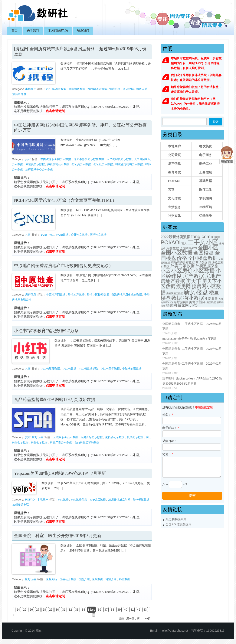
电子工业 (206, 164)
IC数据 (216, 237)
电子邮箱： (171, 428)
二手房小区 (203, 242)
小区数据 (204, 270)
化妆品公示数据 (115, 437)
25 (25, 610)
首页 (14, 31)
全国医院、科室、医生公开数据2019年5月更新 (58, 536)
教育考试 (174, 172)
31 (64, 610)
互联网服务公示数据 (66, 437)
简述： (168, 454)
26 (31, 610)
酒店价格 (115, 89)
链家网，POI (188, 305)
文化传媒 (174, 198)
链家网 (172, 305)
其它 (28, 159)
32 (70, 610)
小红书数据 (69, 369)
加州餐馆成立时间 (119, 500)
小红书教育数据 (50, 369)
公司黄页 (174, 155)
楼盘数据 (171, 298)
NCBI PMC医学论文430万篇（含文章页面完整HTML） (65, 200)
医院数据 (98, 579)
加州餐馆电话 (21, 505)
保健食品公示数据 (92, 437)
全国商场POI (188, 248)
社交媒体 (174, 216)
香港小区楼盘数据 (98, 295)
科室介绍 (111, 579)
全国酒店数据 (77, 89)
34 (83, 610)
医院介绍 (84, 579)
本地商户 (31, 89)
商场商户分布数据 (183, 262)
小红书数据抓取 (88, 369)
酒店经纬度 (19, 94)
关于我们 (33, 31)
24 (18, 610)
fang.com (201, 237)
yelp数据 (63, 500)
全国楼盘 (204, 253)
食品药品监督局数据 (87, 442)
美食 (192, 302)
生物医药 (206, 207)
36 (99, 610)
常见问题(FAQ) (58, 31)
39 (119, 610)
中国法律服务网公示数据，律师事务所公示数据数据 (72, 159)
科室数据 (125, 579)
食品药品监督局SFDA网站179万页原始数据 (55, 399)
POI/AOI (30, 500)
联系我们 (83, 31)
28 (44, 610)
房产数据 (193, 276)
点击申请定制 (55, 111)
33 (77, 610)
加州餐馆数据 (141, 500)
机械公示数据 (135, 437)
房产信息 (31, 295)
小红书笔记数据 (132, 369)
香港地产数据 (76, 295)
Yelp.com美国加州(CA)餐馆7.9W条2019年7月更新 (60, 473)
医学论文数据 (98, 235)
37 (106, 610)
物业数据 (193, 298)
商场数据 (201, 262)
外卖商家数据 (183, 266)
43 (145, 610)
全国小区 (208, 248)
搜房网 (183, 286)
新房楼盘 (196, 292)
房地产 (213, 276)
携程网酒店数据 (97, 89)
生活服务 (174, 207)
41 (132, 610)
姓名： (168, 415)
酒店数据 (128, 89)
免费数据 (173, 248)
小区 (165, 271)
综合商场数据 (179, 302)
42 (139, 610)
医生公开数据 (68, 579)
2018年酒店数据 (56, 89)
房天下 (194, 281)
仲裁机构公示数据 (58, 164)
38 (112, 610)
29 (51, 610)
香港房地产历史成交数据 (127, 295)
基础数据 (206, 181)
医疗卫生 (38, 437)
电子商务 (206, 155)
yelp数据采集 (79, 500)
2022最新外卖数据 (176, 237)
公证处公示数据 (103, 164)
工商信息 (206, 172)
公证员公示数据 (81, 164)
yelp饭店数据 (98, 500)
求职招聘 (206, 198)
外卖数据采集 (207, 266)
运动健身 (206, 216)
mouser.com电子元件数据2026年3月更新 (189, 339)
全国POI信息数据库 (178, 524)
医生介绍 (52, 579)
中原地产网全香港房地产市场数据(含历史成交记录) (62, 266)
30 (57, 610)
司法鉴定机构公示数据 (129, 164)
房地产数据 (173, 281)
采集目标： (170, 441)
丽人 (184, 243)
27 (38, 610)
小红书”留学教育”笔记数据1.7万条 (46, 331)
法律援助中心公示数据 (39, 169)
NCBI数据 (62, 235)
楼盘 (214, 293)
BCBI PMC (47, 235)
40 (126, 610)
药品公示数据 (39, 442)
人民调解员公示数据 (119, 159)
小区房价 (182, 271)
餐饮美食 (206, 146)
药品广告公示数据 (61, 442)
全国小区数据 (177, 253)
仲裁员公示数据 (35, 164)
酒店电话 (142, 89)
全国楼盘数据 (203, 258)
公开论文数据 (79, 235)
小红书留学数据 (110, 369)
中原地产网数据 (56, 295)
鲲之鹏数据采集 (176, 519)
